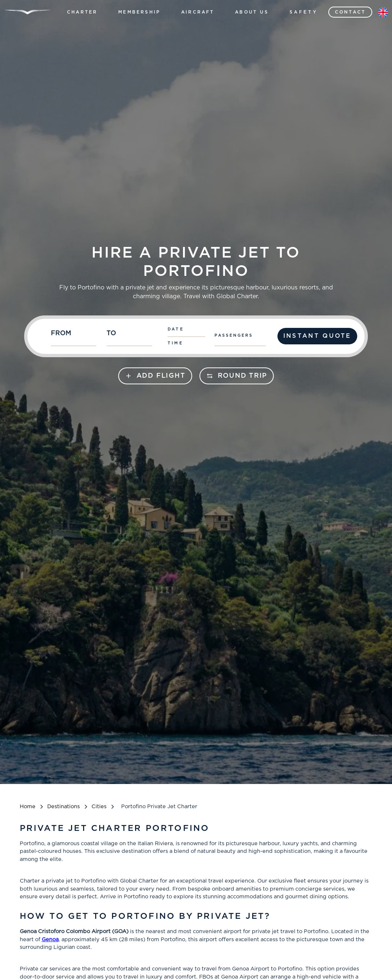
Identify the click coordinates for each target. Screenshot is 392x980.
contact (350, 12)
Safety (304, 12)
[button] (82, 12)
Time (176, 343)
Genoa (50, 940)
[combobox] (75, 336)
